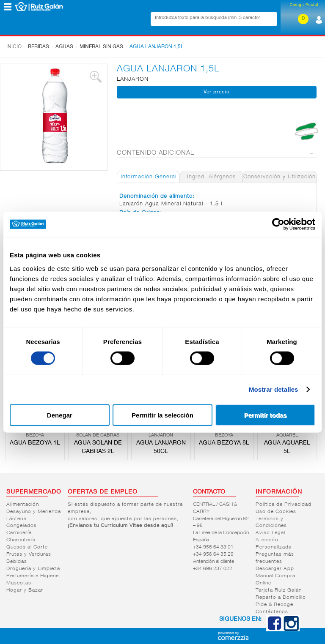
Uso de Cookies (276, 512)
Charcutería (21, 540)
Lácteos (17, 519)
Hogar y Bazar (25, 590)
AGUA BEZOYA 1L (35, 443)
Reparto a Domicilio (281, 598)
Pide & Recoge (274, 605)
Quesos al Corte (27, 547)
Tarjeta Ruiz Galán (279, 590)
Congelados (22, 526)
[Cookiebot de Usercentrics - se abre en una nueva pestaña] (278, 224)
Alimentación (23, 505)
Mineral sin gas (101, 47)
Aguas (64, 47)
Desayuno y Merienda (34, 512)
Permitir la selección (162, 415)
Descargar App (275, 569)
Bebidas (39, 47)
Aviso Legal (270, 533)
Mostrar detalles (274, 389)
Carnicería (19, 533)
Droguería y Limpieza (33, 569)
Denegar (60, 415)
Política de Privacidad (284, 505)
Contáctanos (272, 612)
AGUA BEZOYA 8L (224, 443)
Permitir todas (266, 415)
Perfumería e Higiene (33, 576)
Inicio (14, 47)
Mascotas (19, 583)
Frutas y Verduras (29, 554)
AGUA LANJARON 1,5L (157, 47)
